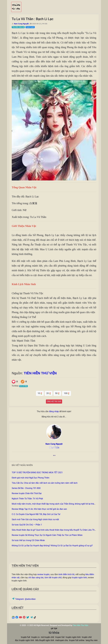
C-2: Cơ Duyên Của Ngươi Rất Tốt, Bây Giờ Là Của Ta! (36, 514)
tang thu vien (92, 640)
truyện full (26, 637)
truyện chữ (87, 637)
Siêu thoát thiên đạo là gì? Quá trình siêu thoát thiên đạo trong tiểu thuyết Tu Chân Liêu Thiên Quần (57, 530)
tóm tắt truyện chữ (53, 578)
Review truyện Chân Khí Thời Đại (27, 493)
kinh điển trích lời (67, 574)
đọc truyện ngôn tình (25, 640)
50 (57, 393)
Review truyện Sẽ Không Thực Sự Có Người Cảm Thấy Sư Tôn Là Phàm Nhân (47, 535)
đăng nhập (54, 411)
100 (67, 393)
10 (40, 393)
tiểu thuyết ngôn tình (45, 640)
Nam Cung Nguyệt (21, 24)
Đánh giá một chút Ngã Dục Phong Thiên (31, 478)
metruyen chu (62, 640)
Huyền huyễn (30, 27)
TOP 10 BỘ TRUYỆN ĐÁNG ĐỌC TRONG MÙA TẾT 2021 (37, 472)
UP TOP (54, 629)
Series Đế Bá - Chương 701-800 (26, 488)
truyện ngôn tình (79, 578)
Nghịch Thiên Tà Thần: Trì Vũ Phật (27, 499)
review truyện (43, 574)
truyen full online (77, 640)
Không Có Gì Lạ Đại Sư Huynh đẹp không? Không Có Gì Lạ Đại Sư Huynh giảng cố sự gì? (52, 546)
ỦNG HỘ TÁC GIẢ (54, 401)
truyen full (60, 637)
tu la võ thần (23, 386)
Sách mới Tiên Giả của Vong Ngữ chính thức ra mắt (35, 519)
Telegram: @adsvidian (24, 599)
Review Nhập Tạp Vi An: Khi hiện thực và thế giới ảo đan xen (39, 509)
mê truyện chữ (47, 637)
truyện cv (35, 637)
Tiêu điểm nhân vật (18, 27)
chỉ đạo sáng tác (36, 578)
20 (49, 393)
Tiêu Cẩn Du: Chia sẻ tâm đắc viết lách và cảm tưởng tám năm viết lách (45, 483)
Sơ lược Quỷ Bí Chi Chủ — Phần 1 (27, 525)
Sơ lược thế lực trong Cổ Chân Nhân (28, 540)
